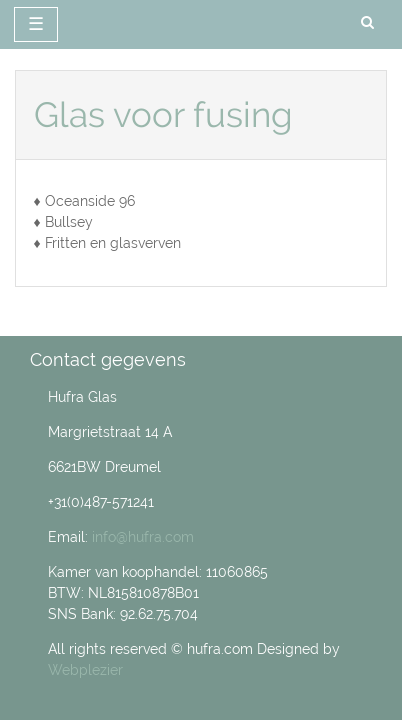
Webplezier (85, 670)
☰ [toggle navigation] (36, 24)
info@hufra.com (143, 537)
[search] (367, 23)
